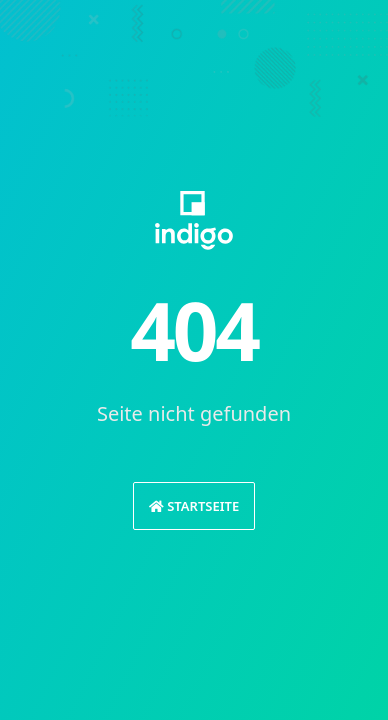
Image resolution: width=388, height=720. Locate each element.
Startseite (194, 506)
